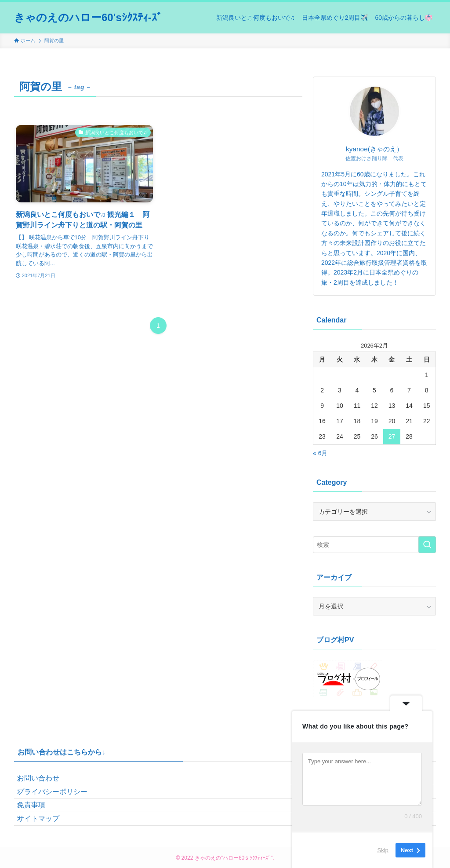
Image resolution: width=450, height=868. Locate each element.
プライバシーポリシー (60, 803)
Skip (383, 850)
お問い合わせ (46, 782)
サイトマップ (46, 844)
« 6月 (320, 453)
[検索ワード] (374, 545)
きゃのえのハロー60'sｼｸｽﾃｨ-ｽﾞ (88, 18)
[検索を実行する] (427, 545)
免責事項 (39, 824)
